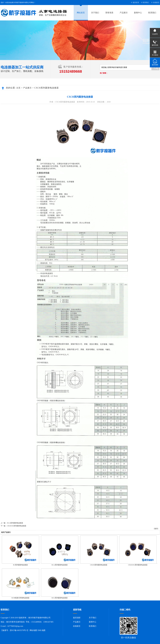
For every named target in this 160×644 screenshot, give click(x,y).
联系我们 (146, 3)
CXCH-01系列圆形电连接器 (17, 526)
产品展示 (124, 13)
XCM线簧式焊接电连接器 (20, 598)
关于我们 (95, 13)
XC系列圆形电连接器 (20, 565)
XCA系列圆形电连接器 (15, 523)
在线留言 (156, 3)
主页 (18, 88)
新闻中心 (138, 13)
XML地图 (41, 630)
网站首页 (81, 13)
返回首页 (136, 3)
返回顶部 (77, 618)
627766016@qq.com (15, 626)
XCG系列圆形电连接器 (59, 598)
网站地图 (33, 630)
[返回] (156, 529)
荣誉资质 (109, 13)
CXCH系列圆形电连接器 (99, 565)
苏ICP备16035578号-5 (19, 630)
